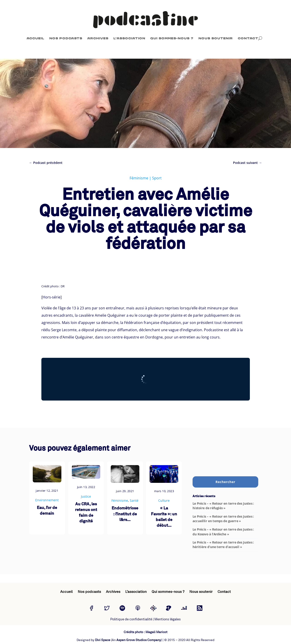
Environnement (47, 500)
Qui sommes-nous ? (172, 38)
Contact (248, 38)
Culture (164, 500)
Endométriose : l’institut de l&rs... (125, 514)
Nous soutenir (216, 38)
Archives (98, 38)
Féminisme (139, 178)
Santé (134, 500)
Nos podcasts (66, 38)
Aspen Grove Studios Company (139, 640)
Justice (86, 496)
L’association (129, 38)
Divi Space (103, 640)
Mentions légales (168, 619)
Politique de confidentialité (131, 619)
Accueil (35, 38)
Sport (157, 178)
